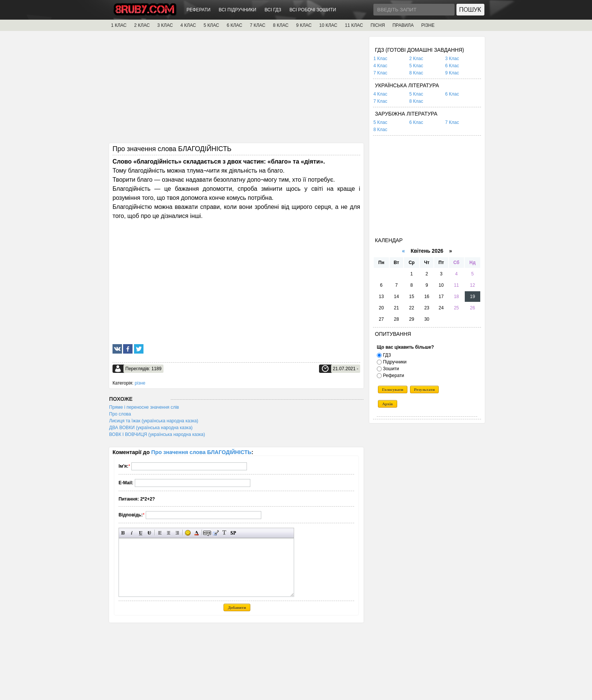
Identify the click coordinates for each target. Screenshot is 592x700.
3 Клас (452, 59)
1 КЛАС (119, 25)
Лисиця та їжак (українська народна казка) (154, 421)
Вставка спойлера (233, 533)
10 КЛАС (328, 25)
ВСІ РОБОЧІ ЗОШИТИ (313, 10)
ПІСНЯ (378, 25)
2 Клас (416, 59)
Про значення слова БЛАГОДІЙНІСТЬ (202, 452)
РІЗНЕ (428, 25)
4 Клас (380, 66)
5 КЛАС (211, 25)
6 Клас (452, 66)
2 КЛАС (142, 25)
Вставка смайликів (188, 533)
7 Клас (380, 73)
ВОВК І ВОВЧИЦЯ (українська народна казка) (157, 434)
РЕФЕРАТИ (198, 10)
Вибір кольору (197, 533)
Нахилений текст (132, 533)
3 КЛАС (165, 25)
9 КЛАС (304, 25)
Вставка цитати (216, 533)
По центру (169, 533)
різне (140, 383)
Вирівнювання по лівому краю (160, 533)
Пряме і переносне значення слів (144, 407)
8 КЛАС (281, 25)
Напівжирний (123, 533)
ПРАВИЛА (403, 25)
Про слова (120, 414)
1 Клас (380, 59)
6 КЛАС (234, 25)
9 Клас (452, 73)
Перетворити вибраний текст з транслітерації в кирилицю (224, 533)
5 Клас (416, 66)
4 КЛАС (188, 25)
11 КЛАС (354, 25)
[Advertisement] (236, 90)
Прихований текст (207, 533)
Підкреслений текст (141, 533)
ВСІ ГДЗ (273, 10)
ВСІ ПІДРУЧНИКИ (237, 10)
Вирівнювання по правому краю (177, 533)
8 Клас (416, 73)
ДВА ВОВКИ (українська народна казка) (151, 428)
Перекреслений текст (149, 533)
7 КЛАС (258, 25)
